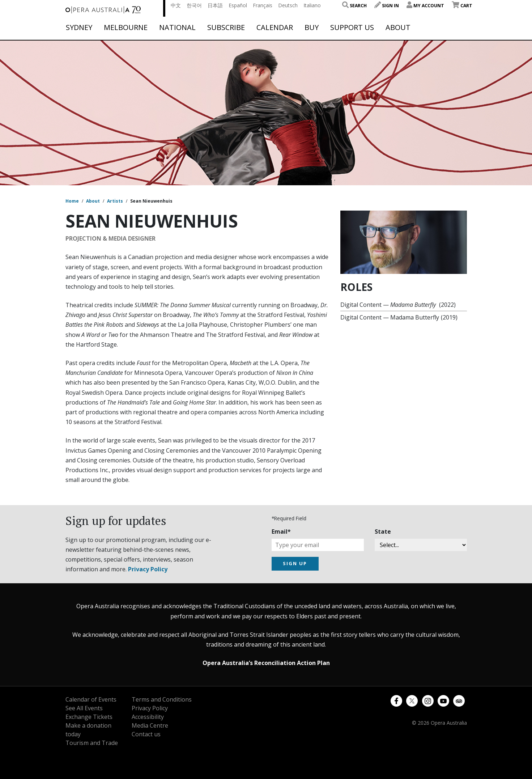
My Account (425, 6)
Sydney (79, 27)
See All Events (84, 708)
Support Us (352, 27)
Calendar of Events (91, 699)
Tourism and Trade (92, 743)
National (177, 27)
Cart (462, 6)
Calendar (275, 27)
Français (263, 5)
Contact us (146, 734)
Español (238, 5)
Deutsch (288, 5)
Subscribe (226, 27)
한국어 (194, 5)
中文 (176, 5)
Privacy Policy (148, 569)
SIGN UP (295, 563)
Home (72, 201)
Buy (312, 27)
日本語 (215, 5)
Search (354, 6)
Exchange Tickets (89, 717)
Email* (281, 532)
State (383, 532)
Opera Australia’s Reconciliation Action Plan (266, 663)
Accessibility (148, 717)
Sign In (387, 6)
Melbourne (126, 27)
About (398, 27)
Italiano (312, 5)
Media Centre (150, 725)
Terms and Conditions (162, 699)
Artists (115, 201)
